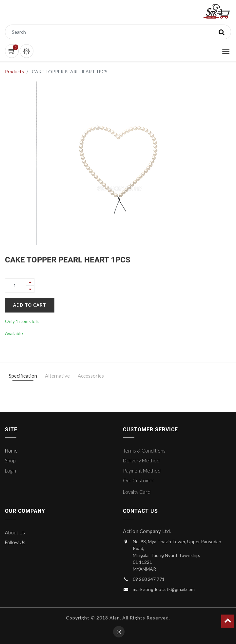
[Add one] (30, 282)
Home (11, 451)
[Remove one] (30, 289)
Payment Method (142, 471)
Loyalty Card (137, 492)
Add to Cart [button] (30, 305)
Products (14, 72)
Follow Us (15, 542)
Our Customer (139, 480)
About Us (15, 532)
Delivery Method (141, 460)
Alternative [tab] (57, 376)
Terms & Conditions (144, 451)
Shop (10, 460)
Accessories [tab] (91, 376)
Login (10, 471)
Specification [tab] (23, 376)
